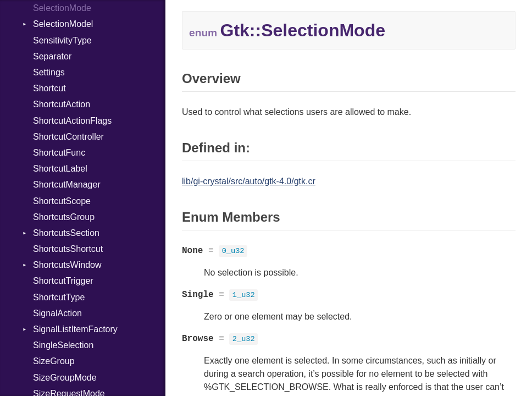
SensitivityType (62, 40)
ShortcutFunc (59, 153)
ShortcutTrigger (63, 281)
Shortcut (49, 88)
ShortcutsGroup (64, 217)
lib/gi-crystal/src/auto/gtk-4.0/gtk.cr (249, 181)
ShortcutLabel (60, 169)
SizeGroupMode (65, 378)
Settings (49, 72)
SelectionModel (63, 24)
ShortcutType (59, 297)
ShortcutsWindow (67, 265)
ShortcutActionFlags (72, 121)
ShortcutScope (62, 201)
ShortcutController (68, 137)
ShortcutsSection (66, 233)
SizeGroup (54, 361)
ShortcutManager (67, 185)
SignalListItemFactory (75, 329)
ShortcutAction (62, 104)
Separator (52, 56)
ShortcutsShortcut (68, 249)
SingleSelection (63, 345)
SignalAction (57, 313)
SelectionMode (62, 8)
